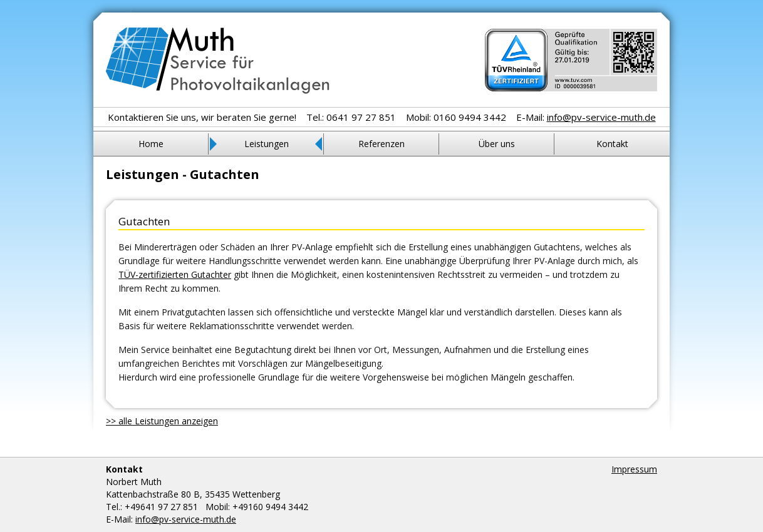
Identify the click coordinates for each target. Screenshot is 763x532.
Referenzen (381, 144)
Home (151, 144)
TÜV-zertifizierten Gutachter (175, 274)
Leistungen (267, 144)
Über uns (497, 144)
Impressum (634, 469)
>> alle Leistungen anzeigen (162, 421)
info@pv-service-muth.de (601, 117)
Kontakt (612, 144)
